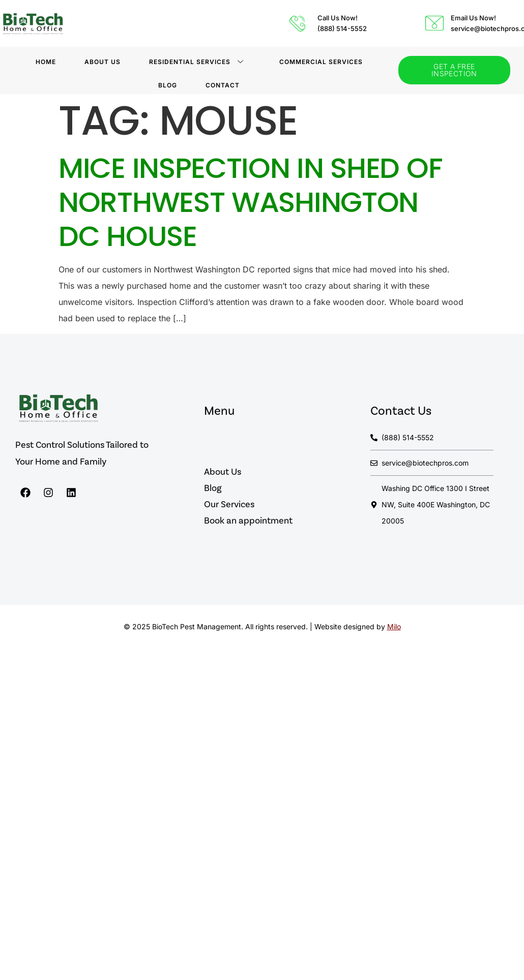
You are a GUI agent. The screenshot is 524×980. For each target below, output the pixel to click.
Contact (223, 85)
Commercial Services (321, 62)
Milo (394, 626)
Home (46, 62)
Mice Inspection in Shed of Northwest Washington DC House (250, 202)
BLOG (168, 85)
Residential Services (196, 62)
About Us (103, 62)
